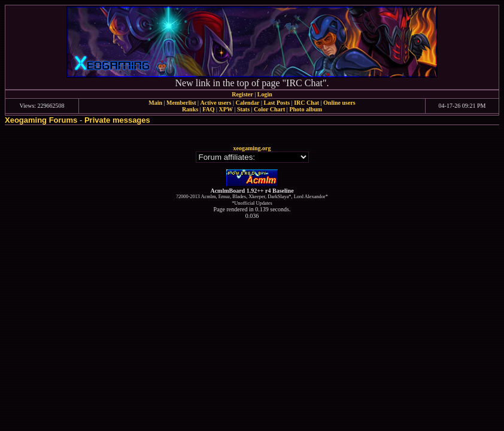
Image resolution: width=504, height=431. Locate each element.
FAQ (208, 109)
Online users (339, 103)
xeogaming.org (252, 148)
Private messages (117, 120)
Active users (216, 103)
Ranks (190, 109)
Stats (243, 109)
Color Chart (269, 109)
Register (242, 94)
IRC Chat (306, 103)
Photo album (306, 109)
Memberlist (181, 103)
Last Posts (277, 103)
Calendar (247, 103)
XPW (226, 109)
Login (265, 94)
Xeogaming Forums (41, 120)
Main (155, 103)
